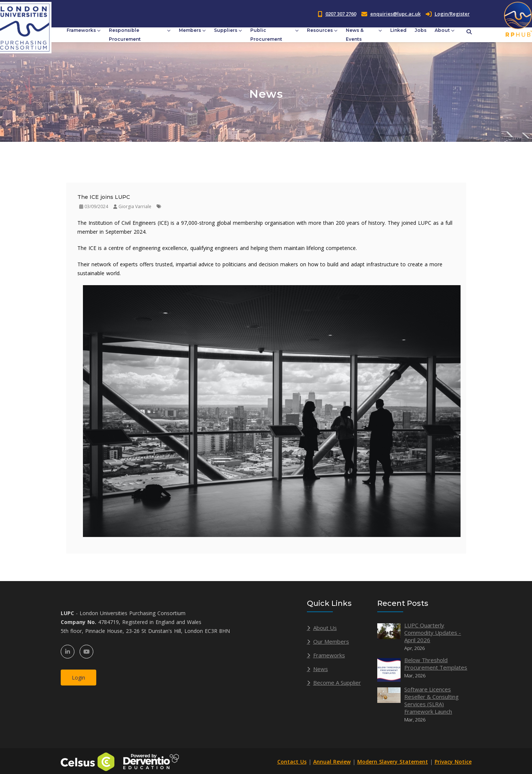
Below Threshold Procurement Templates (436, 664)
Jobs (421, 30)
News (321, 669)
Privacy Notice (453, 762)
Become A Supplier (337, 683)
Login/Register (448, 14)
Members (190, 30)
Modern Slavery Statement (393, 762)
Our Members (331, 641)
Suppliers (226, 30)
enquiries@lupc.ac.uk (395, 14)
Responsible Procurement (125, 35)
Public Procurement (266, 35)
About (442, 30)
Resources (320, 30)
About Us (325, 628)
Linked (398, 30)
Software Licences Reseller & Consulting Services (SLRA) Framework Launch (431, 700)
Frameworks (81, 30)
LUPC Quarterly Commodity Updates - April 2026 (433, 633)
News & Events (355, 35)
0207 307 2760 (341, 14)
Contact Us (292, 762)
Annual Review (332, 762)
